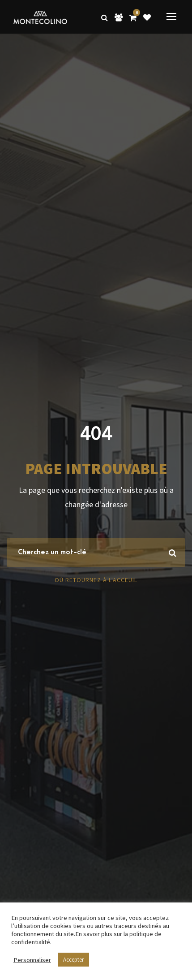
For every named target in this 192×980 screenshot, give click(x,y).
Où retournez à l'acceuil (96, 580)
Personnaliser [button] (32, 960)
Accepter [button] (73, 960)
